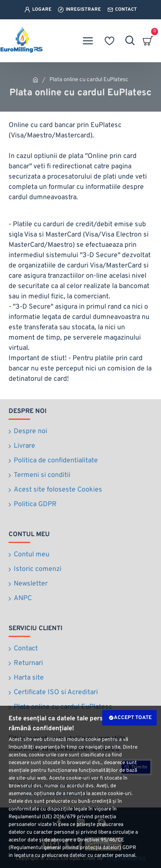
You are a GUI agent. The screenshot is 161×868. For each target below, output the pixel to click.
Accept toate (133, 718)
